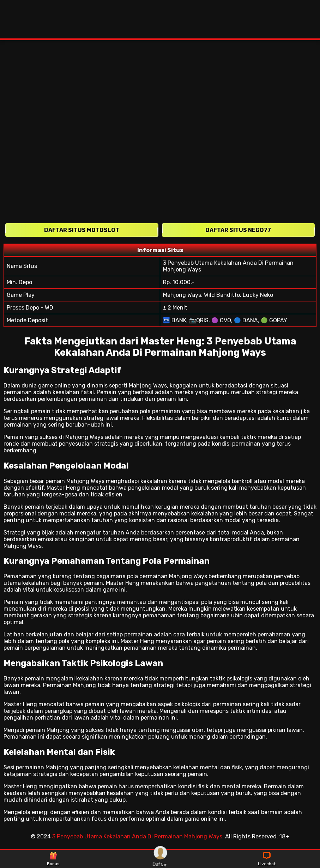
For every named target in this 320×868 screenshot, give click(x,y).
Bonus (53, 859)
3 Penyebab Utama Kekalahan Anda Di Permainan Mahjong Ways (137, 836)
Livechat (267, 859)
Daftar (160, 859)
